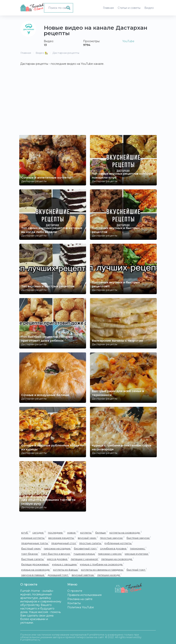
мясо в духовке (58, 559)
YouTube (128, 41)
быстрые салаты (33, 559)
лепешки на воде (109, 575)
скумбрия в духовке (114, 548)
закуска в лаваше (33, 575)
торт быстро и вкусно (56, 554)
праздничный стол (64, 543)
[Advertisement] (88, 106)
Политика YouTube (81, 607)
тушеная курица (85, 554)
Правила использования (84, 595)
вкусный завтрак (83, 575)
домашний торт (59, 575)
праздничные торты (35, 543)
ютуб (26, 532)
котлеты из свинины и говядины (103, 570)
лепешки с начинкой (85, 559)
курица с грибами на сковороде (102, 564)
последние (57, 532)
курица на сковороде (36, 570)
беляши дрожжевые (36, 564)
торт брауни (30, 554)
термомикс (138, 548)
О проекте (75, 591)
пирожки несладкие (58, 548)
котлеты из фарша (66, 570)
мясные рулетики (137, 554)
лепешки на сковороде (117, 559)
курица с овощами (65, 564)
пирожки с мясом (110, 554)
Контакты (74, 603)
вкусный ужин (88, 538)
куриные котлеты (34, 538)
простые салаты (91, 543)
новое (73, 532)
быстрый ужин (32, 548)
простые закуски (112, 538)
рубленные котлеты (119, 543)
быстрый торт (137, 570)
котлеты (87, 532)
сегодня (39, 532)
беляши (101, 532)
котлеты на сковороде (126, 532)
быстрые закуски (139, 538)
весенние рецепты (62, 538)
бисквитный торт (86, 548)
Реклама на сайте (80, 599)
